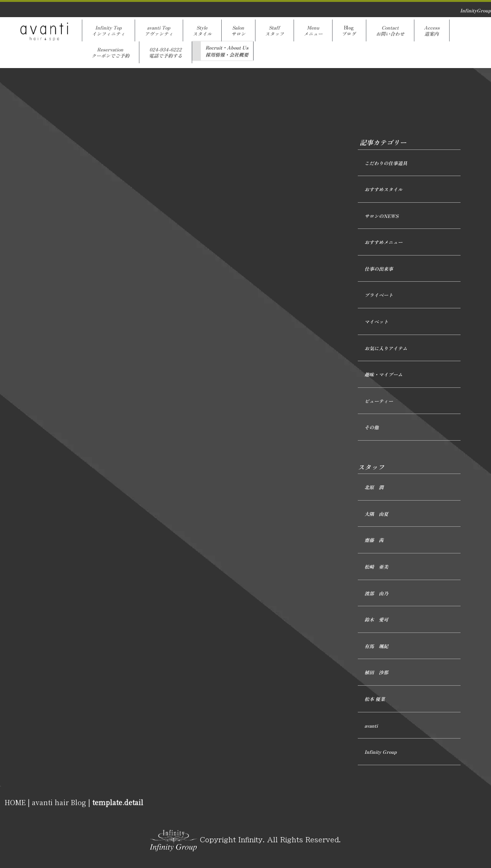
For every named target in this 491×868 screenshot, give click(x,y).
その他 (372, 427)
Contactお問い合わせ (390, 30)
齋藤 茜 (374, 540)
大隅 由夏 (376, 514)
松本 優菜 (375, 699)
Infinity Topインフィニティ (108, 30)
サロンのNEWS (381, 216)
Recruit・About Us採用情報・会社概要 (227, 51)
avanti (371, 725)
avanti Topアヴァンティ (159, 30)
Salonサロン (238, 30)
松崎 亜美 (376, 567)
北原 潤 (374, 487)
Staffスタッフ (275, 30)
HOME (15, 802)
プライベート (379, 295)
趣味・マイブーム (383, 374)
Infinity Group (381, 752)
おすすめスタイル (383, 189)
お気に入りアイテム (386, 348)
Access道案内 (432, 30)
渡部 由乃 (376, 593)
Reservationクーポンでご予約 (110, 52)
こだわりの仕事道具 (386, 163)
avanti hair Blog (59, 802)
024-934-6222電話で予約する (166, 52)
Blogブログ (349, 30)
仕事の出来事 (379, 269)
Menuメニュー (313, 30)
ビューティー (379, 401)
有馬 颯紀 (376, 646)
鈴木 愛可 (376, 619)
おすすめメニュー (383, 242)
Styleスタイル (202, 30)
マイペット (376, 321)
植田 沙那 (376, 672)
